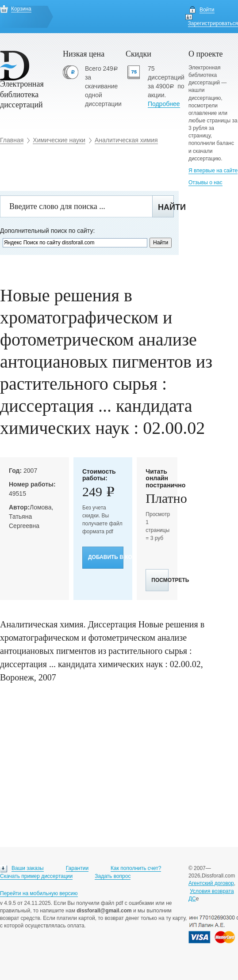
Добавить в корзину (106, 557)
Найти (166, 207)
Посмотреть (160, 580)
